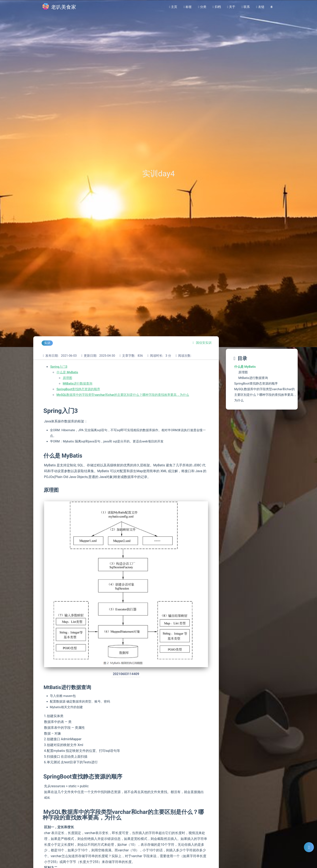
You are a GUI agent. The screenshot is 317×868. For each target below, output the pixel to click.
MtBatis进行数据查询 (78, 384)
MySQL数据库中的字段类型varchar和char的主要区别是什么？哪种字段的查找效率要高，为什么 (123, 395)
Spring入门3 (59, 367)
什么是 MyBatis (67, 372)
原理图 (67, 378)
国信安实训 (204, 343)
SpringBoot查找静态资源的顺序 (78, 389)
